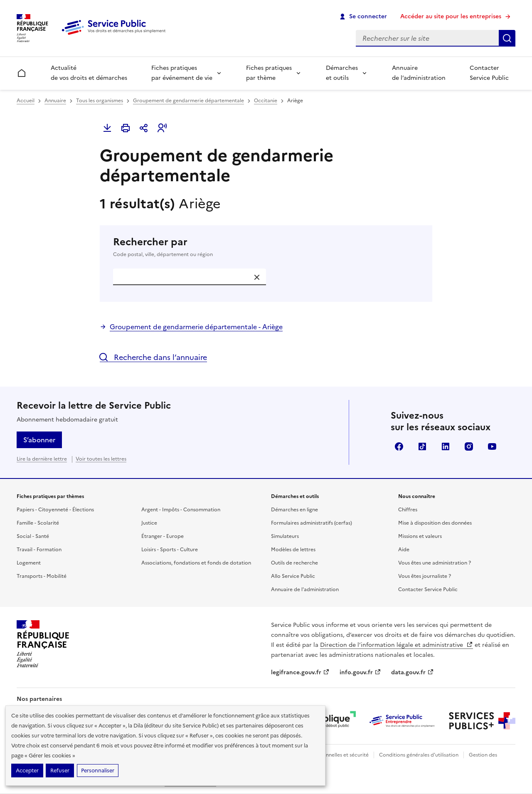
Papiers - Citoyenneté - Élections (55, 510)
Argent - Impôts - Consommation (181, 510)
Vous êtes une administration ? (435, 563)
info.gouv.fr (360, 672)
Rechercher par (266, 247)
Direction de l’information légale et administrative (397, 645)
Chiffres (408, 510)
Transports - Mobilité (42, 576)
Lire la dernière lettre (42, 459)
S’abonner (39, 440)
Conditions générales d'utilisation (419, 755)
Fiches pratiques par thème (269, 73)
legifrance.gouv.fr (300, 672)
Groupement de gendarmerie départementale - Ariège (196, 327)
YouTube (492, 446)
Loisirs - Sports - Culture (170, 550)
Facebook (399, 446)
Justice (149, 523)
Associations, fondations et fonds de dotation (196, 563)
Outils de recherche (294, 563)
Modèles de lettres (293, 550)
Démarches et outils (342, 73)
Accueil (26, 101)
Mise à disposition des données (435, 523)
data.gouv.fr (413, 672)
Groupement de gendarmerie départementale (188, 101)
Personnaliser (98, 771)
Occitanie (266, 101)
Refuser (60, 771)
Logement (29, 563)
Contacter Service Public (489, 73)
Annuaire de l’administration (419, 73)
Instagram (469, 446)
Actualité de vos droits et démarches (89, 73)
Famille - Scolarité (38, 523)
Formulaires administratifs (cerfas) (312, 523)
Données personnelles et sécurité (329, 755)
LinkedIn (446, 446)
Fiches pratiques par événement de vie (182, 73)
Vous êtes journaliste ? (425, 576)
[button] (162, 128)
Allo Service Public (293, 576)
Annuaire (55, 101)
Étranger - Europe (163, 536)
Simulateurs (285, 536)
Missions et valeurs (420, 536)
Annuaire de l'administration (305, 589)
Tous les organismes (100, 101)
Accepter (27, 771)
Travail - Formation (39, 550)
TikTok (422, 446)
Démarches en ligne (294, 510)
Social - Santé (33, 536)
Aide (404, 550)
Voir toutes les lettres (101, 459)
